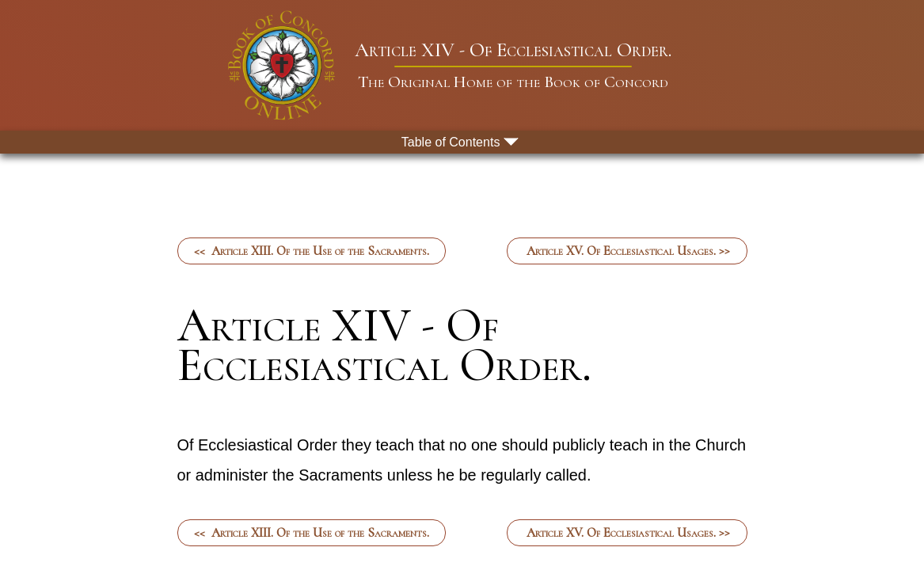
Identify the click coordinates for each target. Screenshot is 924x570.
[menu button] (462, 142)
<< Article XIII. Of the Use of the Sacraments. (312, 251)
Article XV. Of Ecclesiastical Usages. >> (627, 251)
